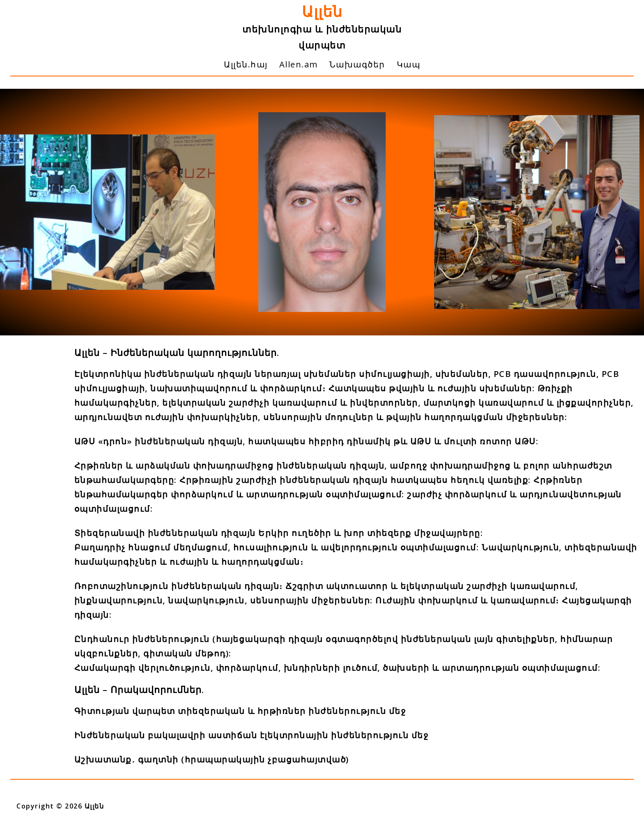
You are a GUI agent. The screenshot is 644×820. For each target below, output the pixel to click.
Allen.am (299, 64)
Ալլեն (322, 11)
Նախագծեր (357, 64)
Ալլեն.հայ (246, 64)
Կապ (409, 64)
